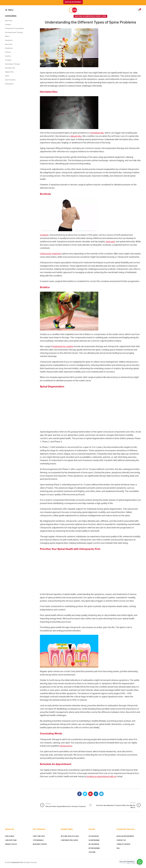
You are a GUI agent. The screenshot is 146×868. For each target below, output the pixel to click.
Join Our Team (11, 842)
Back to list (90, 807)
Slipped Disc (9, 74)
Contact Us (121, 842)
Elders (7, 38)
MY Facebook (94, 846)
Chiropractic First (17, 864)
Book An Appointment (125, 838)
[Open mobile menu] (9, 11)
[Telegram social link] (101, 796)
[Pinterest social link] (90, 796)
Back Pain (78, 18)
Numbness (9, 50)
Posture (8, 54)
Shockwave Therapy (12, 66)
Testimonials (38, 842)
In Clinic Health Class (70, 838)
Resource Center (40, 846)
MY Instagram (94, 850)
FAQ (118, 850)
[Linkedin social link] (96, 796)
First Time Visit (39, 838)
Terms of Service (123, 846)
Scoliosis (8, 62)
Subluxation (9, 86)
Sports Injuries (10, 82)
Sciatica (8, 58)
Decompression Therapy (92, 18)
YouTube (92, 854)
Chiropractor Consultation (14, 30)
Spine (104, 18)
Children (8, 26)
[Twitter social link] (85, 796)
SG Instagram (94, 842)
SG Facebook (94, 838)
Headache (9, 42)
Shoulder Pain (10, 70)
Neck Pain (9, 46)
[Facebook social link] (80, 796)
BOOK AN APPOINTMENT (73, 2)
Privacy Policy (11, 846)
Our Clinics (10, 838)
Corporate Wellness (69, 842)
